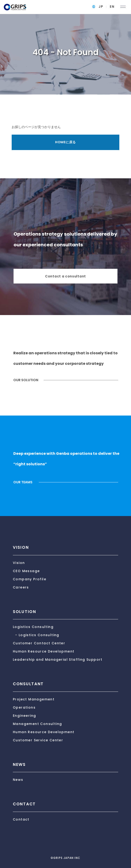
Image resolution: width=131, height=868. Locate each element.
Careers (21, 587)
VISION (21, 547)
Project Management (34, 699)
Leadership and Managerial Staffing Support (58, 660)
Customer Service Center (38, 740)
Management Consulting (37, 724)
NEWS (19, 764)
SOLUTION (25, 612)
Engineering (24, 716)
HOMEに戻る (65, 142)
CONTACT (24, 804)
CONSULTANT (28, 684)
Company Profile (30, 579)
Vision (19, 563)
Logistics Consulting (33, 627)
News (18, 780)
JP (101, 7)
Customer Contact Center (39, 643)
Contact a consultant (65, 276)
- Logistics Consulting (37, 635)
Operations (24, 707)
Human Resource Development (44, 651)
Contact (21, 819)
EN (112, 7)
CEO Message (26, 571)
